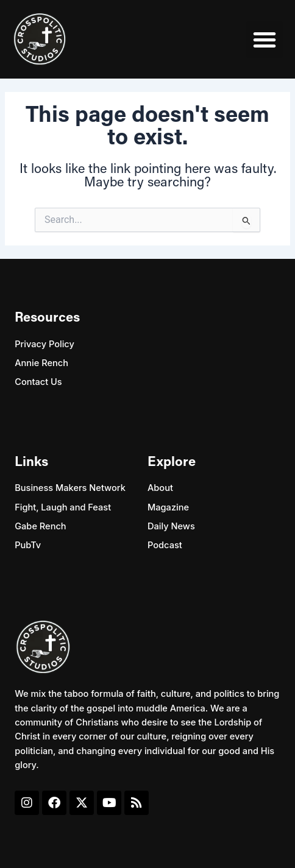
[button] (265, 40)
